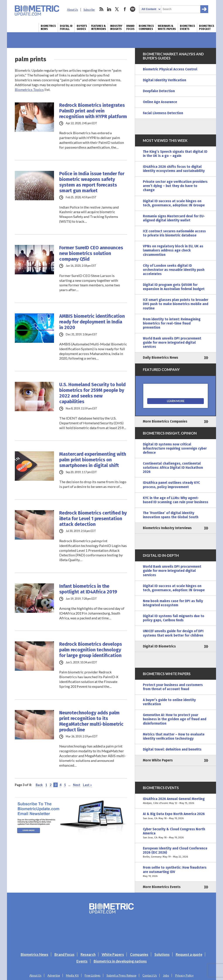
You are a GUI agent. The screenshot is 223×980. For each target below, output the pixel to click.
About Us (73, 10)
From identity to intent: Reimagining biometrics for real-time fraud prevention (172, 323)
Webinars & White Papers (167, 27)
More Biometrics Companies (165, 421)
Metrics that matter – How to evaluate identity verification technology (174, 736)
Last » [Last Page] (87, 785)
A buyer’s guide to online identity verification (169, 702)
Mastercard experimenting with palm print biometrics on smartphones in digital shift (93, 460)
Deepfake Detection (159, 91)
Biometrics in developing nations (120, 961)
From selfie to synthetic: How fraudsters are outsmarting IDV (176, 872)
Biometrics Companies (146, 27)
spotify (133, 9)
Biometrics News (48, 27)
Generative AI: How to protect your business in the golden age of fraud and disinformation (175, 719)
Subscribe (89, 10)
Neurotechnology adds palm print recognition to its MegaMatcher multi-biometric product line (91, 721)
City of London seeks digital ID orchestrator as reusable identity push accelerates (174, 270)
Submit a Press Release (121, 975)
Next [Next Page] (77, 785)
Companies (139, 954)
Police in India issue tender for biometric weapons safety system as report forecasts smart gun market (92, 182)
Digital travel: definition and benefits (172, 749)
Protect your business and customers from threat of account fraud (173, 687)
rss (101, 9)
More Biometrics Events (162, 887)
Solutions (162, 954)
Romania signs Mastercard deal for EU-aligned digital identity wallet (174, 218)
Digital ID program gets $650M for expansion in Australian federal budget (174, 287)
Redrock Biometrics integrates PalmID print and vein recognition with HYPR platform (93, 111)
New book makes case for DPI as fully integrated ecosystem (173, 603)
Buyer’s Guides (82, 27)
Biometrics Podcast (207, 27)
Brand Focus (130, 27)
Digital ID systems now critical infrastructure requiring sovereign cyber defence (175, 448)
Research (88, 954)
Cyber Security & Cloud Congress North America (176, 833)
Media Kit (72, 975)
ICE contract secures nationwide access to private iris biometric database (174, 233)
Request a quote (189, 954)
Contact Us (150, 975)
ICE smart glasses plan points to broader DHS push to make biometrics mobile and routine (176, 304)
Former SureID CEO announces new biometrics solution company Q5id (91, 253)
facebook (125, 9)
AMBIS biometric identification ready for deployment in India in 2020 (92, 322)
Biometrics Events (187, 27)
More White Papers (158, 760)
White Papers (113, 954)
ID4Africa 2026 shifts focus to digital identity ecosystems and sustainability (174, 169)
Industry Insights (116, 27)
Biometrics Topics (29, 89)
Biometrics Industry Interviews (167, 528)
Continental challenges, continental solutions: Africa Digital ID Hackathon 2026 (173, 468)
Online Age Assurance (160, 102)
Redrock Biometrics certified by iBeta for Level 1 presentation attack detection (93, 519)
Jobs (166, 975)
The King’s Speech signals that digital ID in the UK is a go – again (175, 154)
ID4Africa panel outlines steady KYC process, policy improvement (171, 485)
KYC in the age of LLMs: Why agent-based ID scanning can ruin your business (176, 500)
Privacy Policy (184, 975)
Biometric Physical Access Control (170, 69)
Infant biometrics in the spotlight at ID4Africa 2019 (88, 589)
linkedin (109, 9)
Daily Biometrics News (160, 358)
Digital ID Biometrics (159, 646)
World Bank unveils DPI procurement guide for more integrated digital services (172, 343)
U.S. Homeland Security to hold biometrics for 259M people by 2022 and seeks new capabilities (92, 393)
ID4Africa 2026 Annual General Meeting (176, 801)
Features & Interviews (98, 27)
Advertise (54, 975)
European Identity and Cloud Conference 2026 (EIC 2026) (176, 853)
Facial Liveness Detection (163, 113)
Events (82, 961)
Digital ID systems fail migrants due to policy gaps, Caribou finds (174, 618)
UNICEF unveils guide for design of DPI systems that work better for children (173, 633)
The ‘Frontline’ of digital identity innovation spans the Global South (171, 515)
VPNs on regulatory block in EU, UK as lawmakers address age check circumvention (173, 250)
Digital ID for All (66, 27)
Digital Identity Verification (165, 80)
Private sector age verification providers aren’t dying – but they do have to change (175, 186)
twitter (117, 9)
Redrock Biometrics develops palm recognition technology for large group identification (91, 650)
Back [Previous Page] (39, 785)
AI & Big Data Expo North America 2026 (176, 816)
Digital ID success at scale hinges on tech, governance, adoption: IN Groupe (174, 203)
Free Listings (93, 975)
